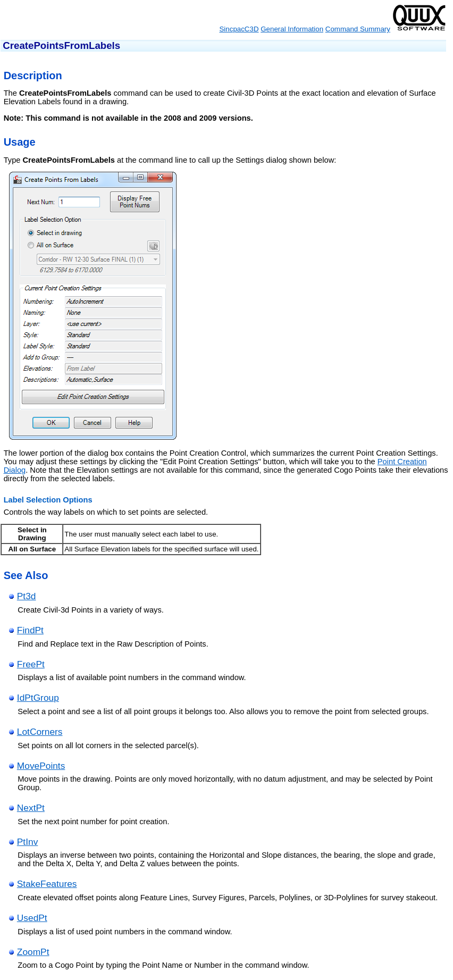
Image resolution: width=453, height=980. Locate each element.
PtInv (28, 842)
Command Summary (358, 29)
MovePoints (41, 766)
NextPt (31, 808)
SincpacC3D (239, 29)
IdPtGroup (38, 698)
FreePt (31, 664)
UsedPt (32, 918)
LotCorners (40, 732)
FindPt (30, 630)
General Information (292, 29)
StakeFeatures (47, 884)
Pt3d (27, 596)
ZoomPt (33, 952)
